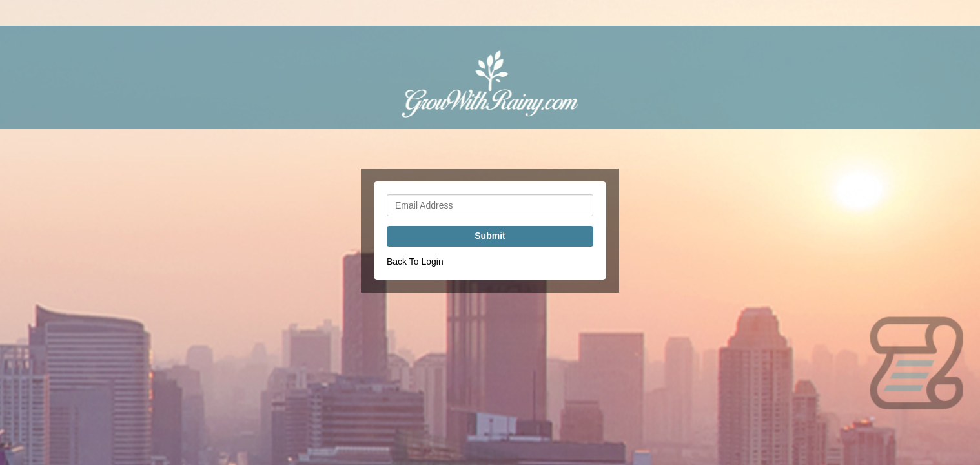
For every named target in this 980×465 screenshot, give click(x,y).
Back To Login (415, 262)
